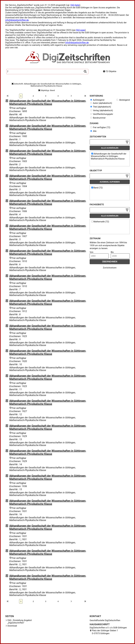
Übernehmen (110, 262)
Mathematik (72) (100, 222)
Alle (93, 131)
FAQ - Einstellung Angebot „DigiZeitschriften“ (20, 622)
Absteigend (123, 100)
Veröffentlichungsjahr (102, 114)
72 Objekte (110, 71)
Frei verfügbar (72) (100, 127)
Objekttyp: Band (46, 90)
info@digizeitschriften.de (17, 20)
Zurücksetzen (110, 268)
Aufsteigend (97, 100)
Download (12, 626)
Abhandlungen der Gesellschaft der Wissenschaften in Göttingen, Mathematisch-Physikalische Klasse (48, 102)
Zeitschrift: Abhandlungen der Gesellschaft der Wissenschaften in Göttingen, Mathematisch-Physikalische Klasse (47, 85)
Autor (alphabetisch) (101, 103)
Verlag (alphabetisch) (102, 110)
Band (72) (97, 188)
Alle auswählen (110, 148)
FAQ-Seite (75, 5)
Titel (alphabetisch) (101, 107)
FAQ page (80, 30)
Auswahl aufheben (110, 182)
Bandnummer (98, 118)
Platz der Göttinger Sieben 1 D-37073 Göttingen (105, 632)
